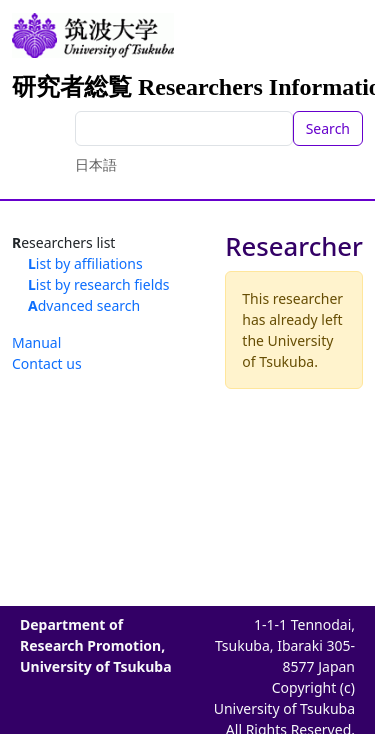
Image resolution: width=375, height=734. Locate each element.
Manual (36, 342)
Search (328, 128)
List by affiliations (85, 263)
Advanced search (84, 305)
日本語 (96, 164)
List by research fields (99, 284)
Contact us (47, 363)
